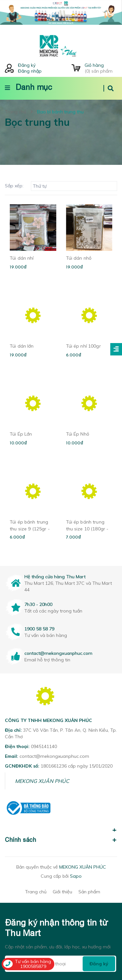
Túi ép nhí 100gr (83, 346)
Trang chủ (36, 892)
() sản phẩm (101, 68)
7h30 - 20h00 (38, 604)
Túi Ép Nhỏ (78, 434)
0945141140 (44, 746)
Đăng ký (27, 65)
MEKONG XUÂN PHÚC (42, 781)
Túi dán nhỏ (79, 258)
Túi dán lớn (22, 346)
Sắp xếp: (14, 186)
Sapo (76, 876)
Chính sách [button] (61, 840)
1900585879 (33, 966)
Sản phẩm (89, 892)
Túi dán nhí (22, 258)
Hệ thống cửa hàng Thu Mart (55, 577)
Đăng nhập (30, 71)
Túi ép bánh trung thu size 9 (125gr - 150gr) (30, 529)
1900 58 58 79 (39, 629)
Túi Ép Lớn (21, 434)
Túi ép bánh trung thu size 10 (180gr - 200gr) (87, 529)
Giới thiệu (62, 892)
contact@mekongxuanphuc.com (58, 653)
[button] (61, 827)
